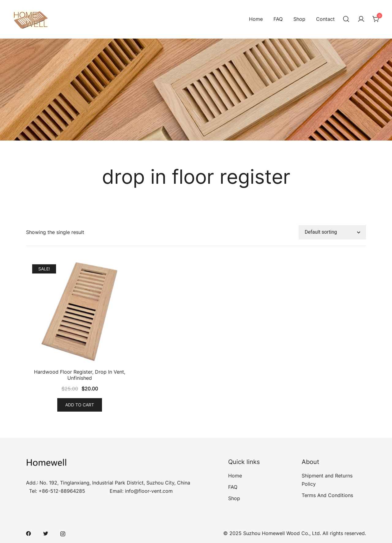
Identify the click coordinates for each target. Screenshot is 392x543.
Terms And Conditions (327, 495)
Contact (325, 19)
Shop (299, 19)
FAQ (278, 19)
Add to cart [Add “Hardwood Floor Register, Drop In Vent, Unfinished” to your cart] (80, 405)
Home (256, 19)
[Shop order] (332, 232)
